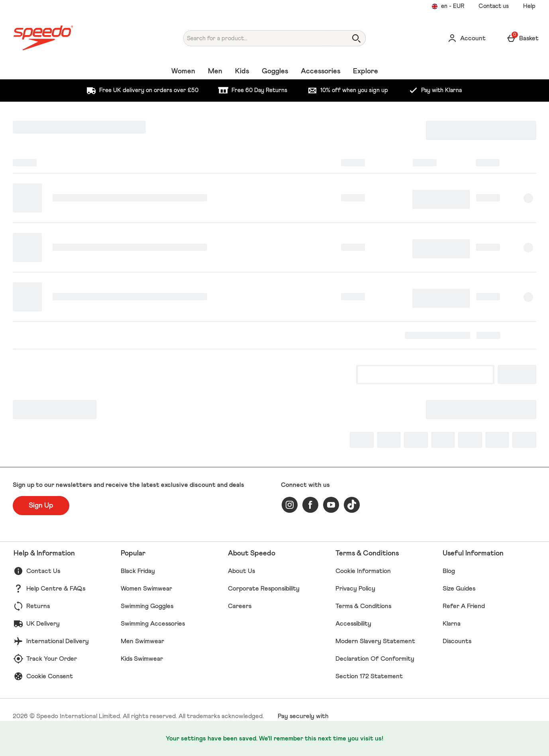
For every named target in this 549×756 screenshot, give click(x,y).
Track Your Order (52, 659)
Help (529, 6)
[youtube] (331, 505)
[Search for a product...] (258, 38)
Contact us (494, 6)
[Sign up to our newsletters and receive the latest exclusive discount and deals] (41, 506)
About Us (241, 571)
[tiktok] (352, 505)
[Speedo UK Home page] (80, 38)
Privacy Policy (355, 589)
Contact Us (43, 571)
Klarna (452, 624)
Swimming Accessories (153, 624)
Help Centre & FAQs (56, 589)
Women (183, 71)
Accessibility (353, 624)
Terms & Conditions (363, 606)
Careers (240, 606)
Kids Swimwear (142, 659)
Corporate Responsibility (264, 589)
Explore (366, 71)
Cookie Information (363, 571)
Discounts (457, 641)
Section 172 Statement (369, 676)
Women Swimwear (146, 589)
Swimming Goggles (147, 606)
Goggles (275, 71)
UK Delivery (43, 624)
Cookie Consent (50, 676)
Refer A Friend (464, 606)
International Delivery (58, 641)
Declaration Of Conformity (375, 659)
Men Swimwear (142, 641)
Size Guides (459, 589)
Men (215, 71)
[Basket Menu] (523, 38)
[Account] (467, 38)
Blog (449, 571)
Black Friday (138, 571)
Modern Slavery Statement (375, 641)
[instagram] (290, 505)
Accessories (321, 71)
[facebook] (310, 505)
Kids (242, 71)
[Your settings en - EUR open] (448, 6)
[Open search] (356, 38)
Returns (38, 606)
